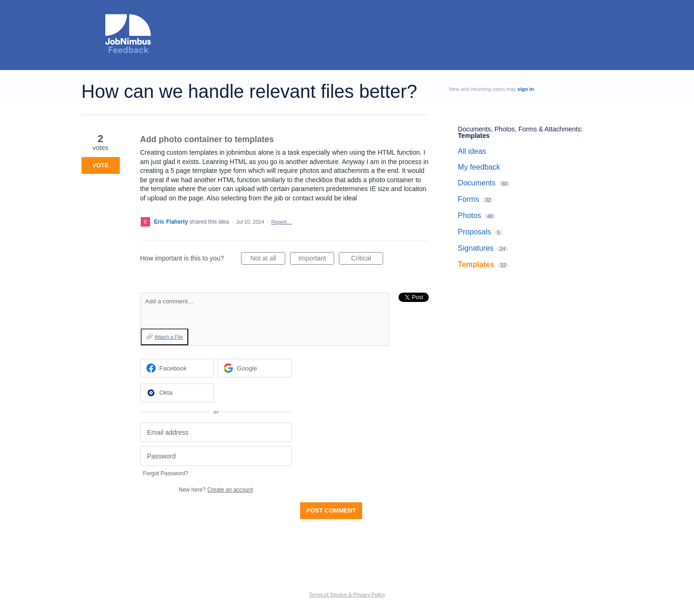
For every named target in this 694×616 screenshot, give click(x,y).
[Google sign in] (255, 368)
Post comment (331, 510)
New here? (216, 490)
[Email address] (216, 433)
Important (316, 260)
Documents (477, 183)
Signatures (476, 248)
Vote (100, 165)
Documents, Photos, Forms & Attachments (519, 129)
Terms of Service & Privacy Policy (347, 595)
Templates (474, 136)
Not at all (268, 260)
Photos (469, 216)
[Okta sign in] (177, 393)
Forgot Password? (166, 473)
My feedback (479, 167)
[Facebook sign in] (177, 368)
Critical (367, 260)
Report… (282, 222)
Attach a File (169, 337)
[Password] (216, 456)
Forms (468, 199)
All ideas (472, 151)
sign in (526, 89)
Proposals (474, 232)
